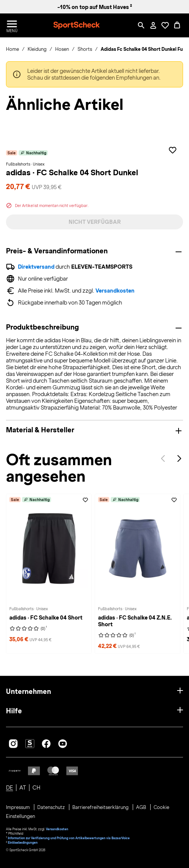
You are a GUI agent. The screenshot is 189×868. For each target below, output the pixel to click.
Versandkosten (115, 291)
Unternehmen (29, 691)
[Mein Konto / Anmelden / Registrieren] (153, 25)
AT (23, 788)
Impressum (18, 807)
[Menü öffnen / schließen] (12, 25)
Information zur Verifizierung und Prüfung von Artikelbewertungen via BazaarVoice (69, 838)
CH (36, 788)
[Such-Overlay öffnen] (141, 25)
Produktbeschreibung (42, 327)
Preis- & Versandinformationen (57, 251)
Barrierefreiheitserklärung (101, 807)
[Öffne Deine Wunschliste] (165, 25)
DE (10, 788)
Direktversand (36, 267)
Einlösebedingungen (23, 843)
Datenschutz (52, 807)
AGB (142, 807)
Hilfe (14, 711)
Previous (163, 458)
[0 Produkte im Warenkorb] (177, 25)
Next (179, 458)
